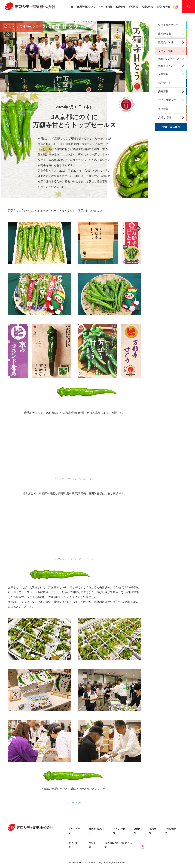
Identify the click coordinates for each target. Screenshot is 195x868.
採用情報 (133, 7)
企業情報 (120, 7)
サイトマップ (75, 839)
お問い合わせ (163, 7)
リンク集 (93, 839)
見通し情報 (147, 7)
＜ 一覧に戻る (75, 803)
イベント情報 (106, 7)
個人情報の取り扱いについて (119, 839)
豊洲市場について (86, 7)
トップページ (75, 829)
